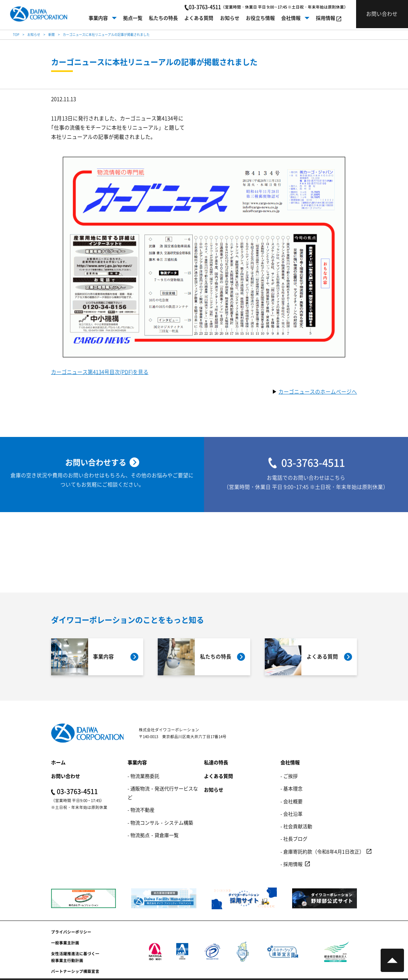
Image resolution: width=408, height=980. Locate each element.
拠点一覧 (133, 18)
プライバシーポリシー (71, 932)
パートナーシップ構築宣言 (75, 971)
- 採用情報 (292, 864)
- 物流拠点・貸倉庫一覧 (153, 835)
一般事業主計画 (65, 943)
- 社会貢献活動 (296, 826)
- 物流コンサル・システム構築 (160, 823)
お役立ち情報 (260, 18)
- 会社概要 (292, 801)
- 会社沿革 (292, 814)
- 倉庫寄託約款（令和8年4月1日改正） (322, 852)
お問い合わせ (66, 776)
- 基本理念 (292, 788)
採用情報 (326, 18)
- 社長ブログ (294, 839)
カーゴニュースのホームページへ (318, 392)
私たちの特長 (163, 18)
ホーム (58, 762)
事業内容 (98, 18)
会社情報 (291, 18)
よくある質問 (199, 18)
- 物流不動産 (141, 810)
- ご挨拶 (289, 776)
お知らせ (230, 18)
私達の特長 (216, 762)
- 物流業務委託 (143, 776)
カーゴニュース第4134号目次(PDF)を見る (100, 372)
